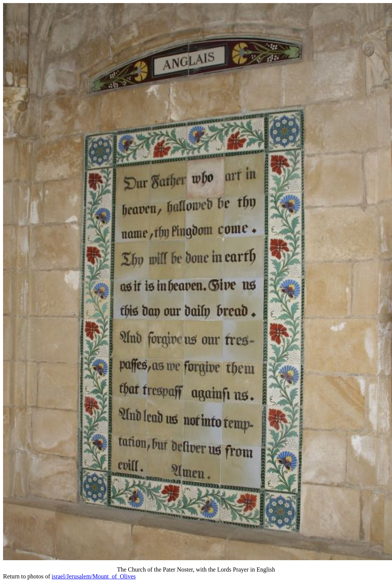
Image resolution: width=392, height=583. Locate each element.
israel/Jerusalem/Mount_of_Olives (94, 576)
